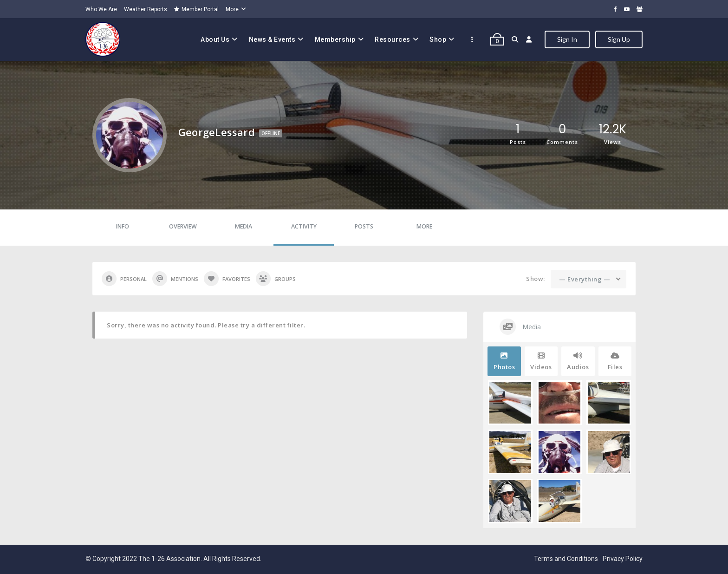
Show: (536, 279)
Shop (438, 39)
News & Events (272, 39)
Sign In (567, 39)
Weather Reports (146, 9)
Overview (183, 226)
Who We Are (101, 9)
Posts (364, 226)
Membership (335, 39)
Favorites (227, 279)
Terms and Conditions (566, 559)
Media (244, 226)
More (232, 9)
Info (123, 226)
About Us (215, 39)
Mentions (175, 279)
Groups (276, 279)
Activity (304, 226)
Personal (124, 279)
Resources (393, 39)
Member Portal (196, 9)
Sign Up (619, 39)
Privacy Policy (623, 559)
